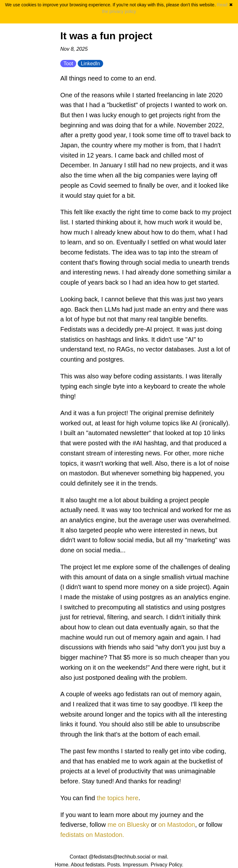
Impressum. (136, 865)
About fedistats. (88, 865)
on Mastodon (177, 825)
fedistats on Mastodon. (92, 835)
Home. (62, 865)
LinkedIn (91, 64)
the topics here (118, 798)
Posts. (114, 865)
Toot (68, 64)
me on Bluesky (128, 825)
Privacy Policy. (167, 865)
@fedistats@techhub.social (119, 857)
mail (162, 857)
